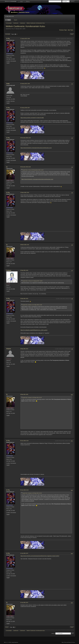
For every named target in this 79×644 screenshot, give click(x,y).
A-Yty (8, 39)
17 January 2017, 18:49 (25, 39)
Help (63, 642)
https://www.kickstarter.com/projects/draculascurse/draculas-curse (36, 148)
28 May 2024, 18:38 (24, 394)
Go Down (8, 34)
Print (72, 34)
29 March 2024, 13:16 (25, 245)
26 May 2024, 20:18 (24, 349)
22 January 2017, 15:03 (25, 84)
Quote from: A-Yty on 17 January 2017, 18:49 (32, 281)
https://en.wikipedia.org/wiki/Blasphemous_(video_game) (34, 330)
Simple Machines (15, 642)
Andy (8, 84)
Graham (9, 270)
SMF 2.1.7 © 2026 (7, 642)
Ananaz (9, 349)
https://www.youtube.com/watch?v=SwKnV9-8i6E (32, 118)
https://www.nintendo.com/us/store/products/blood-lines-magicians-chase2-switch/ (40, 556)
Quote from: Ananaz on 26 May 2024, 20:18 (32, 398)
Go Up (7, 627)
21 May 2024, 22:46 (24, 270)
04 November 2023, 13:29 (25, 138)
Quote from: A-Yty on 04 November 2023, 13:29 (33, 170)
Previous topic (63, 30)
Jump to (53, 633)
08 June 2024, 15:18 (24, 490)
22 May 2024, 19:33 (24, 299)
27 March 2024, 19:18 (25, 192)
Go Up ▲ (73, 642)
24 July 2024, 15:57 (24, 553)
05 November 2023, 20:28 (25, 167)
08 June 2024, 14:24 (24, 441)
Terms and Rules (67, 642)
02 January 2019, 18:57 (25, 108)
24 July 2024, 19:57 (24, 602)
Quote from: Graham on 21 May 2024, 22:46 (32, 305)
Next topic (70, 30)
